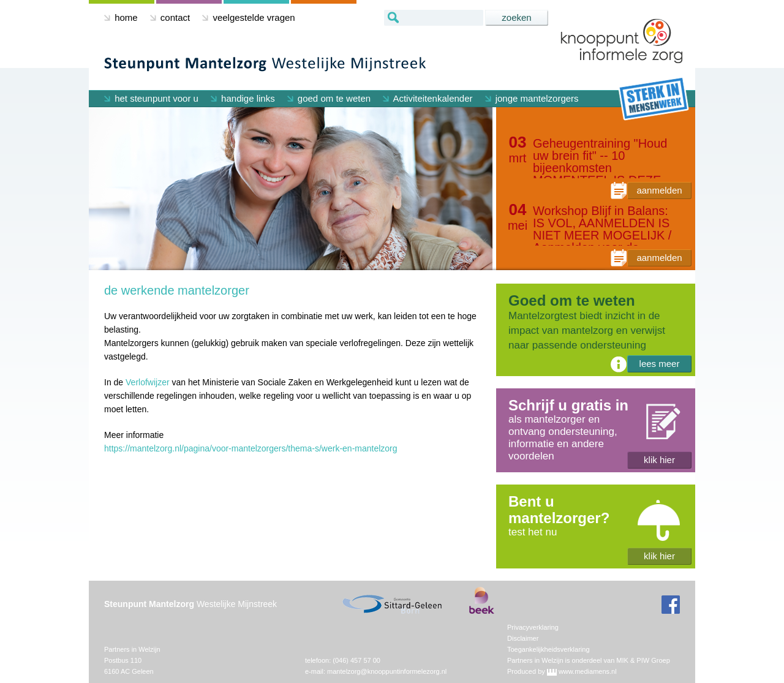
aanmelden (659, 190)
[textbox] (434, 18)
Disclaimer (523, 638)
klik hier (659, 460)
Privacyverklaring (533, 627)
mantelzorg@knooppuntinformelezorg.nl (387, 671)
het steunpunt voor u (151, 98)
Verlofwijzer (148, 382)
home (121, 17)
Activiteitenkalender (428, 98)
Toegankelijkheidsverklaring (548, 649)
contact (170, 17)
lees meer (660, 364)
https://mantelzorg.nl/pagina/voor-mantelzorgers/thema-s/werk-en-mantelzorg (251, 448)
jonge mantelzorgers (532, 98)
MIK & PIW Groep (643, 660)
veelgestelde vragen (248, 17)
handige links (243, 98)
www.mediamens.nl (588, 671)
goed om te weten (329, 98)
